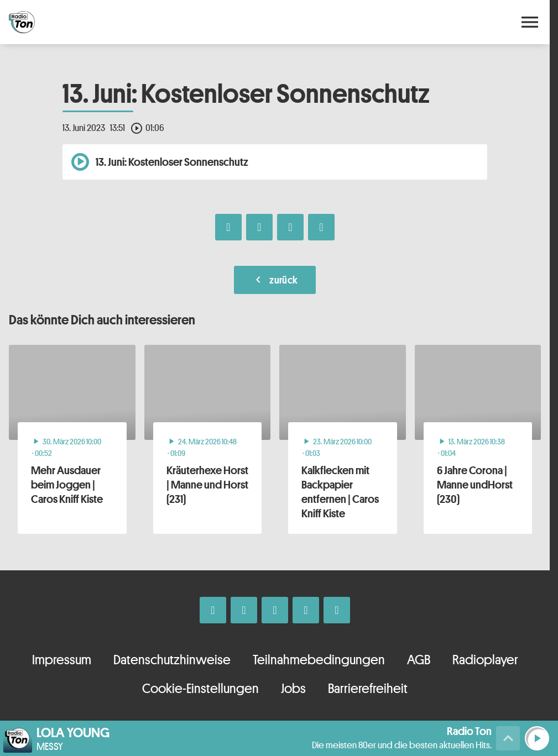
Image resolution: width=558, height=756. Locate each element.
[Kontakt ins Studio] (337, 610)
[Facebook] (213, 610)
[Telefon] (306, 610)
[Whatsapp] (275, 610)
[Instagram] (244, 610)
